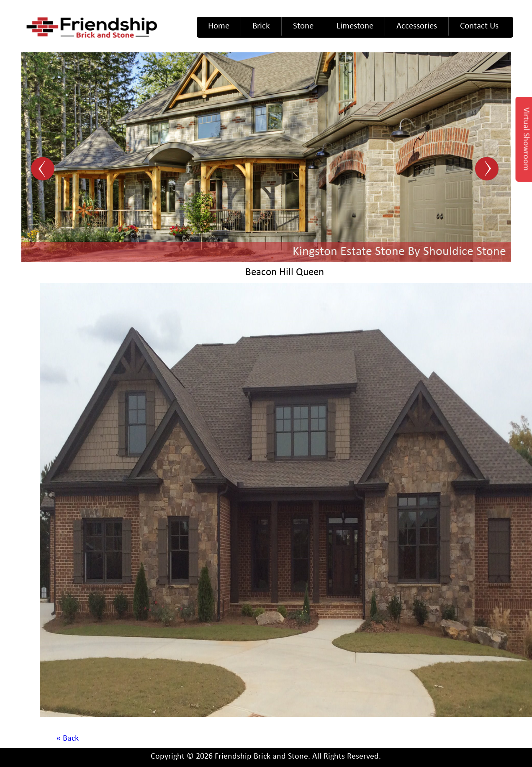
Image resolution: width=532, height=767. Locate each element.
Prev (44, 169)
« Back (68, 739)
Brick (261, 26)
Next (488, 169)
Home (219, 26)
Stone (303, 26)
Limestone (355, 26)
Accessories (417, 26)
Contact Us (479, 26)
